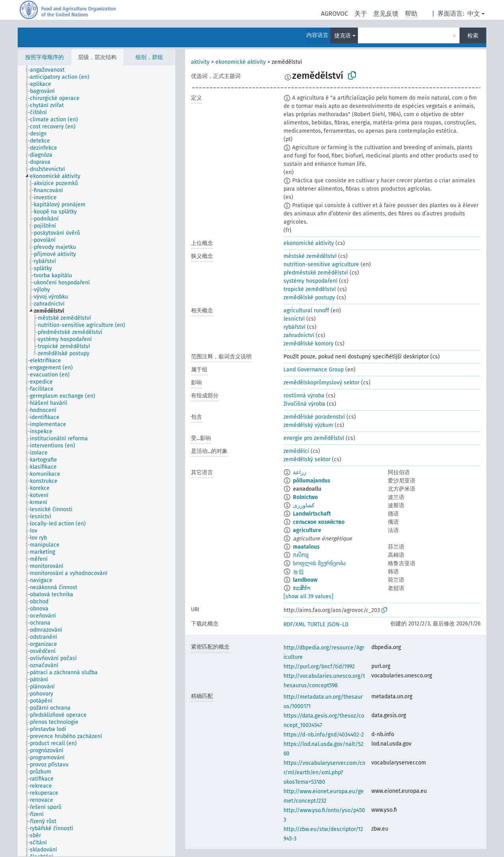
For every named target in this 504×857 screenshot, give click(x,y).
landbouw (305, 580)
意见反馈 (386, 14)
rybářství (295, 327)
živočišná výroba (304, 404)
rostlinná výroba (304, 396)
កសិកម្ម (301, 555)
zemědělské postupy (309, 298)
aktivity (200, 62)
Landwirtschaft (312, 514)
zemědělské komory (309, 344)
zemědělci (296, 451)
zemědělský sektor (307, 459)
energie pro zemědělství (314, 438)
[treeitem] (51, 70)
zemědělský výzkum (308, 425)
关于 (361, 14)
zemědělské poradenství (314, 417)
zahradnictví (299, 335)
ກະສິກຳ (302, 588)
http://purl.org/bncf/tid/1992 (319, 667)
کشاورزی (304, 505)
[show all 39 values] (309, 596)
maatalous (306, 547)
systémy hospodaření (310, 281)
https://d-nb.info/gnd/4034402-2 (324, 735)
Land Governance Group (314, 370)
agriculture (307, 530)
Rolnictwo (305, 497)
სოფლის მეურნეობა (319, 563)
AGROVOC (334, 14)
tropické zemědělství (310, 289)
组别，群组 (149, 57)
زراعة (300, 472)
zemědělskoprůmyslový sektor (321, 383)
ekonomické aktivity (241, 62)
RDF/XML (295, 624)
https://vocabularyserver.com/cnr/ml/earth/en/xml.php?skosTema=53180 (324, 773)
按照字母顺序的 (44, 57)
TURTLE (316, 624)
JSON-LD (338, 624)
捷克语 (343, 36)
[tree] (96, 461)
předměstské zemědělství (316, 273)
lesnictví (294, 319)
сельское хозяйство (319, 522)
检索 (473, 36)
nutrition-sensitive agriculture (321, 264)
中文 (474, 14)
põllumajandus (312, 481)
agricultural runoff (306, 311)
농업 (298, 572)
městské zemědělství (310, 256)
